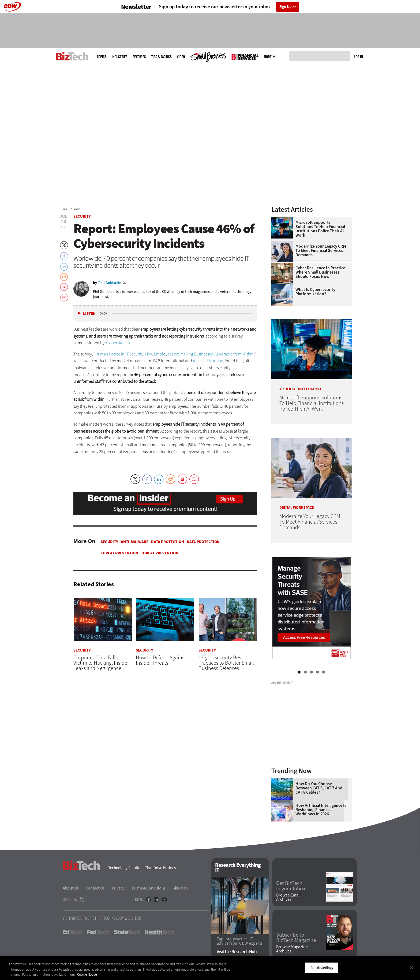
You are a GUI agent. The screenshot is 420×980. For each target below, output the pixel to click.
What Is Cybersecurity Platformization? (315, 292)
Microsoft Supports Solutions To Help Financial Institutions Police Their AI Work (320, 229)
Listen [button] (89, 314)
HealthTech (159, 932)
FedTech (98, 932)
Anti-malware (135, 542)
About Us (71, 888)
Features (139, 57)
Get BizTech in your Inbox (291, 886)
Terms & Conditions (149, 888)
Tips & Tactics (161, 57)
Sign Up (285, 7)
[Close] (411, 967)
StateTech (127, 932)
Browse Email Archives (288, 897)
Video (181, 57)
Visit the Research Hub (237, 952)
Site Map (180, 888)
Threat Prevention (119, 553)
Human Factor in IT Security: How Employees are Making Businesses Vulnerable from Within (175, 354)
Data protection (168, 542)
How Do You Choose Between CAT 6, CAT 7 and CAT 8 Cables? (319, 788)
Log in (358, 57)
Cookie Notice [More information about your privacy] (87, 975)
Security (77, 209)
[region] (210, 968)
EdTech (72, 932)
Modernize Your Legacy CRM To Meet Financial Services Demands (321, 251)
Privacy (118, 888)
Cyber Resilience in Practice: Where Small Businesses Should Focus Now (321, 272)
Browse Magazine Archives (292, 949)
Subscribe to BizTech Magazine (296, 938)
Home (65, 209)
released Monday (208, 361)
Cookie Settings (322, 968)
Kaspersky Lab (118, 343)
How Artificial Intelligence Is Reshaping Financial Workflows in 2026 (321, 810)
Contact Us (95, 888)
